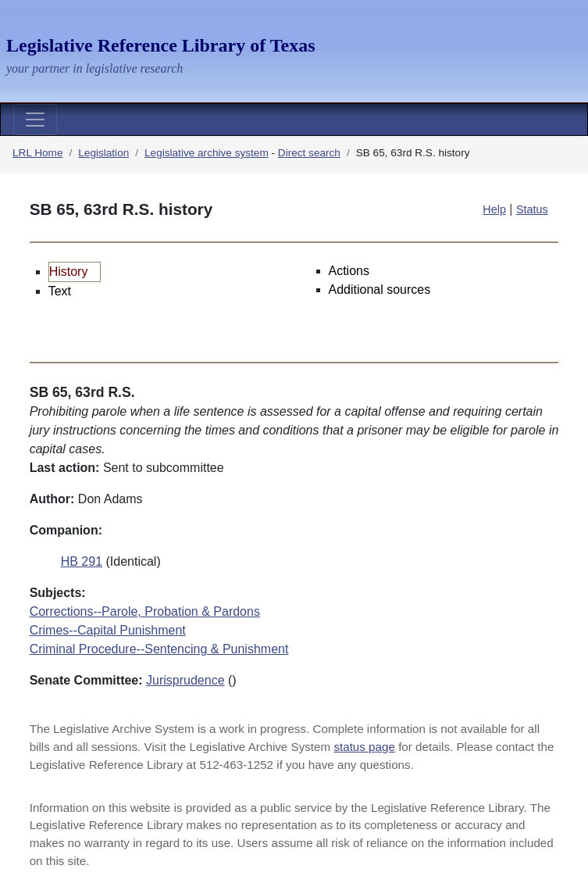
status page (364, 747)
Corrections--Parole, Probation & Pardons (145, 611)
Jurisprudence (185, 680)
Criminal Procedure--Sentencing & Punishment (159, 649)
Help (494, 209)
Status (532, 209)
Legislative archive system (207, 153)
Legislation (103, 153)
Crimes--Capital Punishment (108, 630)
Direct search (309, 153)
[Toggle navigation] (35, 120)
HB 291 (82, 561)
